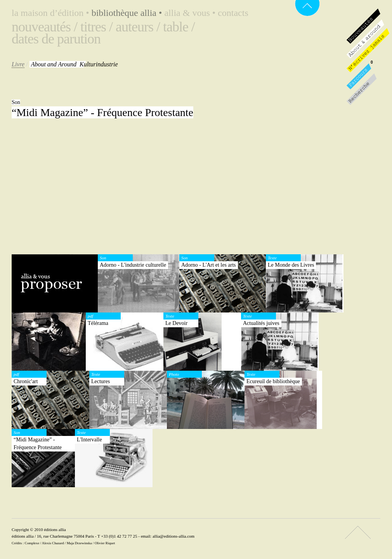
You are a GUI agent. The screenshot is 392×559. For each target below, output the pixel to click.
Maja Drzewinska (79, 543)
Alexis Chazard (53, 543)
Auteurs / (138, 27)
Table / (179, 27)
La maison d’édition (52, 13)
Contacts (233, 13)
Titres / (96, 27)
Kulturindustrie (75, 64)
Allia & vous (191, 13)
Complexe (32, 543)
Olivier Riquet (105, 543)
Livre (18, 64)
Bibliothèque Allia (128, 13)
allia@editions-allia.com (173, 536)
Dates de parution (56, 39)
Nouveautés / (44, 27)
